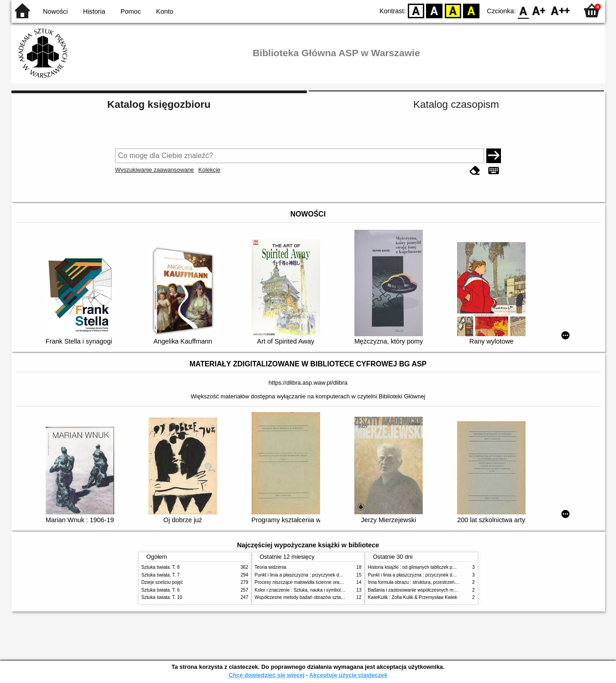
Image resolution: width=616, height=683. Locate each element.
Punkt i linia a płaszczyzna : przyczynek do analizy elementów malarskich (329, 575)
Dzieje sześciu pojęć (162, 582)
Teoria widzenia (271, 567)
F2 (561, 10)
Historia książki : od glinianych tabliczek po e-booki (420, 567)
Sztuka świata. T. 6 (161, 590)
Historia (94, 11)
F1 (539, 10)
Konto (165, 11)
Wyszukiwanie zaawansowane (155, 170)
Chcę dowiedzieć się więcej (266, 675)
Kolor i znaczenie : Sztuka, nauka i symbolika (301, 590)
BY (471, 10)
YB (453, 10)
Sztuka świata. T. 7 (161, 575)
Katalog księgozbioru (159, 104)
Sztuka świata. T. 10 (162, 597)
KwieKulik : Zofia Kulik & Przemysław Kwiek (413, 597)
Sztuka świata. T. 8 (161, 567)
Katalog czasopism (456, 104)
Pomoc (131, 11)
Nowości (55, 11)
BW (435, 10)
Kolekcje (209, 170)
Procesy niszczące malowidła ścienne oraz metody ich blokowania (322, 582)
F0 (524, 10)
